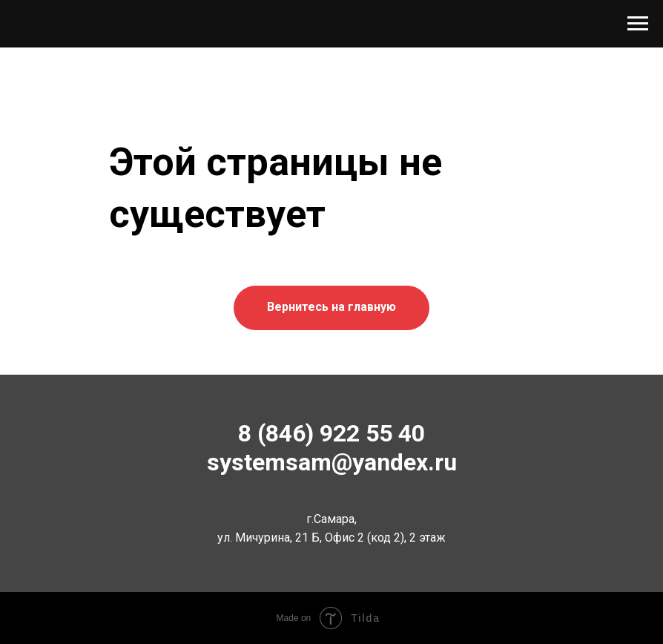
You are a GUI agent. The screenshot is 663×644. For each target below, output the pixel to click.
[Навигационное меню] (638, 24)
